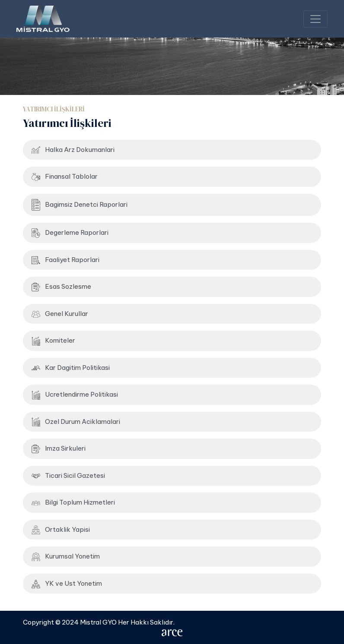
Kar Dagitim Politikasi (71, 368)
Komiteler (53, 341)
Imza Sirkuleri (59, 449)
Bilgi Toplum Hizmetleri (73, 502)
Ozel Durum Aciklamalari (76, 422)
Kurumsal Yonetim (66, 557)
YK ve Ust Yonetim (67, 584)
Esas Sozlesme (61, 287)
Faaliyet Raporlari (65, 260)
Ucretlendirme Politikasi (75, 395)
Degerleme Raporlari (70, 233)
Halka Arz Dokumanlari (73, 150)
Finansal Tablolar (65, 177)
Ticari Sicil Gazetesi (68, 475)
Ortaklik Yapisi (61, 530)
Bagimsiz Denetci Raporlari (80, 205)
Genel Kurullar (60, 314)
